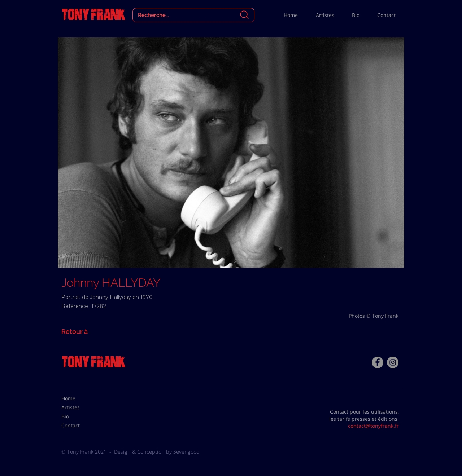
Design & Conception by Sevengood (157, 452)
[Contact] (79, 426)
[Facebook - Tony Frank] (378, 362)
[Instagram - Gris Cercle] (393, 362)
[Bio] (79, 416)
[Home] (79, 398)
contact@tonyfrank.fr (373, 426)
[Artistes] (79, 407)
